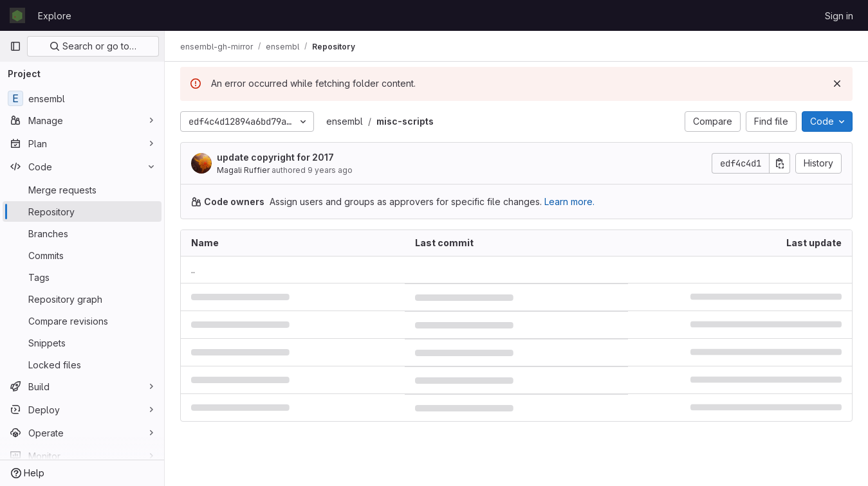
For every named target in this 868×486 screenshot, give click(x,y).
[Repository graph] (82, 299)
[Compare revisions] (82, 321)
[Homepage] (17, 15)
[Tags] (82, 277)
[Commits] (82, 255)
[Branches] (82, 233)
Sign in (839, 16)
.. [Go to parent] (193, 270)
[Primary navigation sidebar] (15, 46)
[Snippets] (82, 343)
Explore (55, 16)
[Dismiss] (837, 84)
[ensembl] (82, 98)
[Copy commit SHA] (780, 163)
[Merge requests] (82, 190)
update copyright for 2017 (275, 157)
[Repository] (82, 212)
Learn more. (569, 202)
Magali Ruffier (243, 170)
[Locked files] (82, 364)
